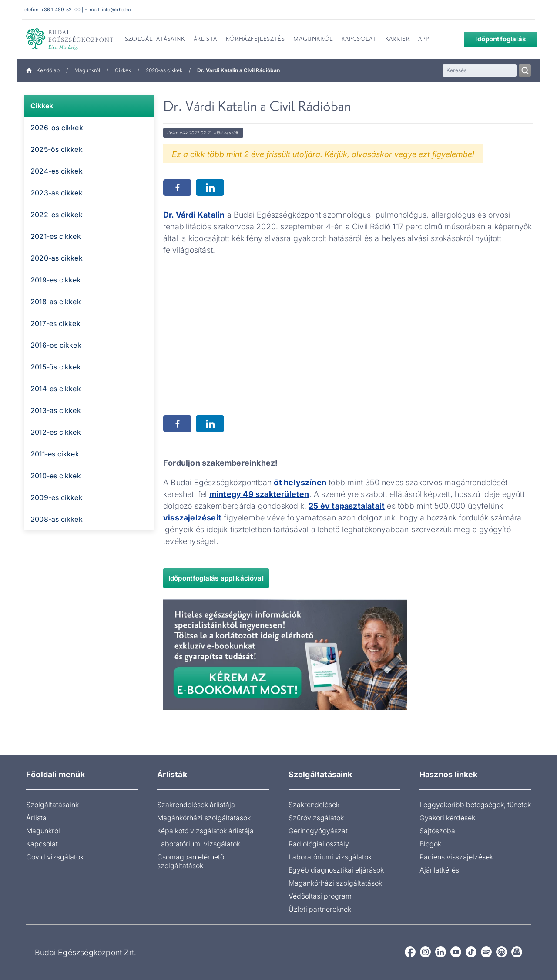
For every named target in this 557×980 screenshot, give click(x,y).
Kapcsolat (42, 844)
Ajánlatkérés (439, 870)
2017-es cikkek (55, 323)
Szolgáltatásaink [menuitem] (155, 40)
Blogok (430, 844)
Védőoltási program (320, 896)
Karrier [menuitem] (397, 40)
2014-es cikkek (56, 389)
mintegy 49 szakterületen (259, 494)
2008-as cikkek (57, 519)
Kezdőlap (43, 70)
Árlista (36, 818)
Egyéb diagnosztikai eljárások (336, 870)
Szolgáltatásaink (52, 805)
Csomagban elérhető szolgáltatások (191, 861)
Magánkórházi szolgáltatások (204, 818)
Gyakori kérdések (447, 818)
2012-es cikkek (56, 432)
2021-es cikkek (56, 236)
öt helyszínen (300, 482)
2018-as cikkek (56, 302)
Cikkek (123, 70)
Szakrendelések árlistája (196, 805)
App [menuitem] (423, 40)
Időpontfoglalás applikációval (216, 578)
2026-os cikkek (57, 128)
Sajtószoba (437, 831)
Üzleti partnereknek (320, 909)
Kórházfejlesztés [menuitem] (255, 40)
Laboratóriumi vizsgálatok (199, 844)
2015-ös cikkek (56, 367)
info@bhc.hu (116, 10)
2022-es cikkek (57, 215)
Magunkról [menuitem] (313, 40)
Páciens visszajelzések (456, 857)
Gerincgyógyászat (318, 831)
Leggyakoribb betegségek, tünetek (475, 805)
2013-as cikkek (56, 410)
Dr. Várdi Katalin (194, 215)
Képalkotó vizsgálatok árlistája (205, 831)
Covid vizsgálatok (55, 857)
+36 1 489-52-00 (61, 10)
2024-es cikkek (57, 171)
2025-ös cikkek (57, 149)
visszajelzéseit (192, 518)
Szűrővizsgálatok (316, 818)
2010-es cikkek (56, 476)
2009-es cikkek (57, 497)
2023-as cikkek (57, 193)
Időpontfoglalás (494, 39)
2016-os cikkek (56, 345)
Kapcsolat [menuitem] (359, 40)
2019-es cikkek (56, 280)
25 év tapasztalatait (347, 506)
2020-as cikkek (164, 70)
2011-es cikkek (55, 454)
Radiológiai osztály (319, 844)
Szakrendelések (314, 805)
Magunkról (87, 70)
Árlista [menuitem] (205, 40)
